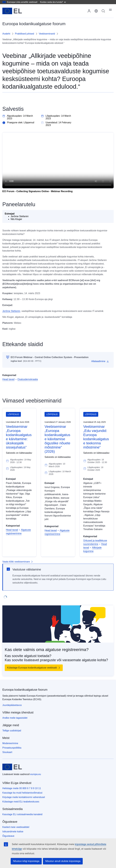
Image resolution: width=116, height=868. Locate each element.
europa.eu (36, 774)
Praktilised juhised (24, 34)
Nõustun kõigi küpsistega (26, 861)
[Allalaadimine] (100, 361)
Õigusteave (8, 836)
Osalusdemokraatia (28, 379)
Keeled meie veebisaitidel (16, 827)
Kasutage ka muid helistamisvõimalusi (22, 793)
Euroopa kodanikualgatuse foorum (25, 690)
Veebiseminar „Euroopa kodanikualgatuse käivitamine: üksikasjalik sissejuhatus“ (19, 437)
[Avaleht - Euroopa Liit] (12, 11)
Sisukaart (7, 752)
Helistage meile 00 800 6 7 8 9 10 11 (22, 788)
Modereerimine (10, 743)
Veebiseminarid (47, 34)
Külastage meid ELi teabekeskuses (21, 802)
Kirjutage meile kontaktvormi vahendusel (24, 797)
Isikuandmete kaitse (13, 832)
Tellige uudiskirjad (12, 731)
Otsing (103, 11)
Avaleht (6, 34)
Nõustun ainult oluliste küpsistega (63, 861)
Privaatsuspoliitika (12, 748)
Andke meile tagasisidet (15, 718)
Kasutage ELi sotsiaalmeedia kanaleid (22, 814)
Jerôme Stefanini (11, 311)
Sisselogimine (89, 11)
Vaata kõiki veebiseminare (16, 562)
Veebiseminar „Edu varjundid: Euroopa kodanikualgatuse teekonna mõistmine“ (96, 437)
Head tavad (8, 379)
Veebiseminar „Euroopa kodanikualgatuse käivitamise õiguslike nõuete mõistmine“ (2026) (57, 439)
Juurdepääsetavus (12, 705)
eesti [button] (96, 11)
